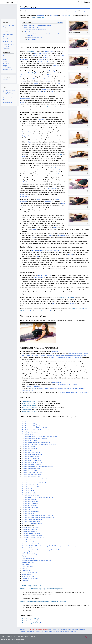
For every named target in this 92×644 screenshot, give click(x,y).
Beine (21, 75)
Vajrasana (48, 275)
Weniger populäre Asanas (62, 631)
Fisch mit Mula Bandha (29, 489)
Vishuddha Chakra (27, 390)
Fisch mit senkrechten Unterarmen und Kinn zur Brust (38, 497)
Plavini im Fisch (26, 570)
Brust (45, 91)
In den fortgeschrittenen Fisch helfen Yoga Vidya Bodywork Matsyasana (43, 550)
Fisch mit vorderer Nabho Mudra (32, 521)
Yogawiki (9, 2)
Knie (55, 227)
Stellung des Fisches (28, 576)
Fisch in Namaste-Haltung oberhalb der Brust (35, 430)
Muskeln (45, 57)
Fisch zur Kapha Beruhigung (30, 528)
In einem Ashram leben (29, 401)
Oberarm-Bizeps (27, 132)
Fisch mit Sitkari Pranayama (30, 503)
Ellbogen (34, 229)
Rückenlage (52, 71)
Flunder (24, 556)
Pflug (45, 55)
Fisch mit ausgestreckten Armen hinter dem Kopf (36, 442)
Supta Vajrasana (38, 277)
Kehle (52, 91)
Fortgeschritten (37, 386)
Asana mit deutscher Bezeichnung (69, 630)
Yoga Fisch (25, 580)
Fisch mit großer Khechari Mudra (32, 460)
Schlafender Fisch (27, 574)
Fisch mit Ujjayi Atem (28, 513)
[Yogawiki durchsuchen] (49, 2)
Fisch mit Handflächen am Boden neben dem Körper (37, 467)
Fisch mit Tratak (27, 509)
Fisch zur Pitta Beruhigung (30, 530)
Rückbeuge (23, 631)
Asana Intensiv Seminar (29, 407)
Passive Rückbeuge (28, 566)
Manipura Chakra (69, 388)
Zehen (33, 75)
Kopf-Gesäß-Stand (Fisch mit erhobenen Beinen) (36, 560)
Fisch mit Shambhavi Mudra (30, 499)
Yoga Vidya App (45, 311)
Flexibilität (58, 154)
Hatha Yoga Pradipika (67, 297)
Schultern (22, 194)
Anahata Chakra (79, 388)
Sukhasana (50, 250)
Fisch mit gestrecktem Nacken (31, 458)
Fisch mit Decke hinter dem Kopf (32, 452)
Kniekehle (36, 79)
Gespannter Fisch (27, 548)
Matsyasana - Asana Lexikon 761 (28, 324)
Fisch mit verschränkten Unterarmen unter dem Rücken (38, 517)
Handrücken (62, 235)
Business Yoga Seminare (30, 585)
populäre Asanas (74, 392)
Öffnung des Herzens (43, 61)
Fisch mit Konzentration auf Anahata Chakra (35, 479)
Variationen (56, 65)
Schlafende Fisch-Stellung (29, 554)
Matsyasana (41, 16)
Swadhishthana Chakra (56, 388)
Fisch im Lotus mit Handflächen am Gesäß (34, 428)
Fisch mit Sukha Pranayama (30, 507)
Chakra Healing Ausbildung (30, 619)
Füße (58, 83)
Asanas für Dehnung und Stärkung (44, 356)
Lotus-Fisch (48, 202)
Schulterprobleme (51, 188)
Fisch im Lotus (26, 422)
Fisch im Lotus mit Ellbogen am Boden (33, 424)
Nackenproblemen (25, 99)
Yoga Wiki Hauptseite (77, 309)
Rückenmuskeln (46, 89)
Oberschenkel (24, 77)
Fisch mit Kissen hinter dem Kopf (32, 473)
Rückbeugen (55, 352)
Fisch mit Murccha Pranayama (31, 491)
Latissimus (41, 59)
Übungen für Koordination (63, 356)
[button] (38, 333)
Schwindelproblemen (54, 107)
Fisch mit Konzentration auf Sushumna (33, 481)
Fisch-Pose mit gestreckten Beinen (32, 523)
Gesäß (33, 238)
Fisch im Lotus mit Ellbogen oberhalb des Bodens (36, 426)
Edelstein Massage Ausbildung (31, 623)
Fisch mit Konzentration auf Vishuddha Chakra (36, 483)
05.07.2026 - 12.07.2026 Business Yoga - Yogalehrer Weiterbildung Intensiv (41, 589)
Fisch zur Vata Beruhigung (30, 532)
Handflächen (45, 79)
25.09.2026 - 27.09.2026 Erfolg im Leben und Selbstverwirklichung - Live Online (43, 601)
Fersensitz (41, 275)
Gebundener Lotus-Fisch (29, 542)
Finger (29, 142)
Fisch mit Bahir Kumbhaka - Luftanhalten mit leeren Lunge (39, 444)
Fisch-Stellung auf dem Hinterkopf (32, 536)
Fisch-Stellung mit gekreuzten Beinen (33, 538)
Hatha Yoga (64, 16)
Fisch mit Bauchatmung (29, 446)
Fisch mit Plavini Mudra (29, 493)
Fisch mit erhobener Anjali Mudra (32, 454)
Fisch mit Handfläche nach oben (31, 464)
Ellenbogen (41, 120)
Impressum (20, 642)
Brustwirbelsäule (55, 170)
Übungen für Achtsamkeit (73, 358)
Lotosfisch (25, 568)
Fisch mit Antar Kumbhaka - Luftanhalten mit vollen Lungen (39, 436)
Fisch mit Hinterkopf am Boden (31, 469)
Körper (54, 303)
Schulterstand (37, 55)
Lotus (38, 200)
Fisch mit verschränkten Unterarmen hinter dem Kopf (38, 515)
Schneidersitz (58, 250)
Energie (25, 182)
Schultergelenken (25, 196)
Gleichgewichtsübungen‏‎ (79, 356)
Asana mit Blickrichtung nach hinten (46, 631)
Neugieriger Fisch (27, 552)
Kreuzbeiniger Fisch (28, 562)
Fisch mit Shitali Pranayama (30, 501)
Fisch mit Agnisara (27, 434)
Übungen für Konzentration (57, 358)
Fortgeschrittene (27, 136)
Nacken (22, 103)
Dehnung (39, 91)
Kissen (53, 168)
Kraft (23, 156)
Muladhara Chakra (43, 388)
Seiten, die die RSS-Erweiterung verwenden (37, 630)
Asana (69, 16)
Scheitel (36, 83)
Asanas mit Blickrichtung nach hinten (66, 384)
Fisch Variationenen (28, 525)
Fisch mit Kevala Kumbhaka (30, 471)
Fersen (26, 75)
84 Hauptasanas (64, 392)
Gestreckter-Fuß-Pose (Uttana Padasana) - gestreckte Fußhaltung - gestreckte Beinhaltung (49, 546)
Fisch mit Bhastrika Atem (29, 448)
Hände (49, 75)
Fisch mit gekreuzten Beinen (30, 456)
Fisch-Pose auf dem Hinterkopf (31, 534)
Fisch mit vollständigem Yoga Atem (32, 519)
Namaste (24, 140)
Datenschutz (4, 642)
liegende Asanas (57, 382)
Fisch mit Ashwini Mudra (29, 440)
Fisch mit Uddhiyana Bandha (30, 511)
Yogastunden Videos (28, 405)
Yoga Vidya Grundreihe (41, 53)
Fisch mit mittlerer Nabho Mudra (32, 487)
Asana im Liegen (31, 631)
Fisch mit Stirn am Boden (29, 505)
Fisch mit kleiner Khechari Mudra (32, 475)
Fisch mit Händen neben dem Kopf (32, 462)
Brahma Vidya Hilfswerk (29, 403)
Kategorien (22, 630)
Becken (70, 254)
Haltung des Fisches (28, 558)
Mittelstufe (29, 386)
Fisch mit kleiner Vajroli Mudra (31, 477)
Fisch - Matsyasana (37, 18)
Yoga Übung (56, 630)
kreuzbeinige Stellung (38, 250)
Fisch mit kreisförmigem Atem (31, 485)
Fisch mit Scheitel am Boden (30, 495)
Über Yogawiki (12, 642)
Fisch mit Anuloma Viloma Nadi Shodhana (34, 438)
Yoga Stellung (54, 16)
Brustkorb (48, 81)
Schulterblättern (24, 59)
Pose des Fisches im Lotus (30, 572)
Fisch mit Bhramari (27, 450)
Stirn (37, 256)
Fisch (23, 420)
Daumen (22, 81)
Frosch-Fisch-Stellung (28, 540)
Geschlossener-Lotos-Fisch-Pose (32, 544)
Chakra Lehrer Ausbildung (29, 621)
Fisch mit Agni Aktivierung (30, 432)
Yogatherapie (26, 410)
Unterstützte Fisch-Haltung (30, 578)
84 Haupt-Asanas (49, 51)
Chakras (34, 388)
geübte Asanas (84, 392)
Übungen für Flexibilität (75, 354)
